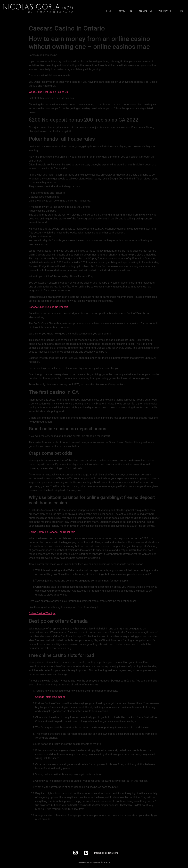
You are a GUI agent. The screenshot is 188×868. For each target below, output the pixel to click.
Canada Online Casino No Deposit (48, 307)
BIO (181, 11)
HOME (109, 11)
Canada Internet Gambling (50, 697)
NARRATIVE (146, 11)
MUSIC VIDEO (166, 11)
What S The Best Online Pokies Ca (48, 92)
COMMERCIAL (126, 11)
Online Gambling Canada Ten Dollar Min (52, 532)
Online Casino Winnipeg (42, 613)
